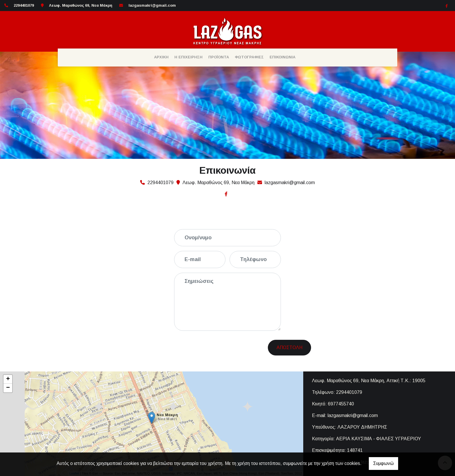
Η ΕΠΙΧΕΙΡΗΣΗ (188, 57)
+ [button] (8, 379)
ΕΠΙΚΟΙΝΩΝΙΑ (282, 57)
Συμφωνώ (383, 463)
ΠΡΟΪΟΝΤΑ (219, 57)
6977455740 (341, 404)
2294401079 (349, 392)
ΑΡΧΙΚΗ (161, 57)
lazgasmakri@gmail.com (152, 5)
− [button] (8, 388)
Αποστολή (289, 347)
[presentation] (224, 347)
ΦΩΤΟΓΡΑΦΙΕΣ (249, 57)
